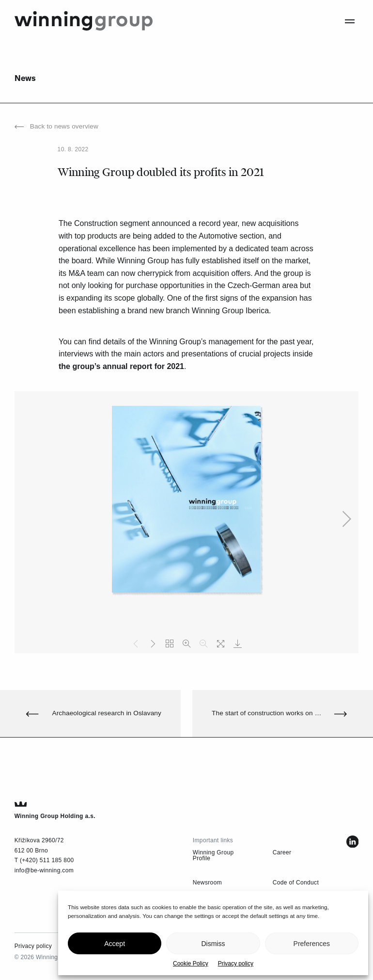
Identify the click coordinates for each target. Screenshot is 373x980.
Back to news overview (56, 127)
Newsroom (207, 883)
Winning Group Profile (213, 855)
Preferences (312, 944)
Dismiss (213, 944)
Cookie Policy (191, 964)
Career (282, 852)
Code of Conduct (296, 883)
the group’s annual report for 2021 (121, 366)
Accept (115, 944)
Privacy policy (236, 964)
